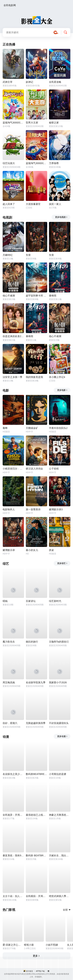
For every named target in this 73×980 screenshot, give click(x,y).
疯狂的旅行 (32, 642)
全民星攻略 (55, 82)
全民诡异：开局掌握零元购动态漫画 (13, 815)
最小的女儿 (32, 550)
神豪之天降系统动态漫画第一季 (60, 815)
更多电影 (62, 390)
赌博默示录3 (56, 509)
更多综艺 (62, 563)
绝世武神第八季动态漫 (60, 896)
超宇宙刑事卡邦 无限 (36, 296)
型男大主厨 (32, 123)
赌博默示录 (9, 550)
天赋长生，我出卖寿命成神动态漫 (60, 855)
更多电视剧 (61, 217)
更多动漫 (62, 736)
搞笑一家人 (55, 204)
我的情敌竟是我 (34, 377)
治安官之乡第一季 (12, 377)
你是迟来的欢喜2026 (13, 336)
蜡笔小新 (29, 945)
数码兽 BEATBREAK (36, 855)
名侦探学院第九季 (36, 682)
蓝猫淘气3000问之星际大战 (36, 163)
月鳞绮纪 (8, 255)
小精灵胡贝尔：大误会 (13, 469)
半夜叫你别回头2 (58, 428)
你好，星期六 (10, 723)
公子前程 (54, 469)
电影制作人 (9, 509)
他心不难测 (9, 296)
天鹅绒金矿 (32, 428)
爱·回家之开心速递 (12, 945)
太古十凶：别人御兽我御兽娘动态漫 (13, 896)
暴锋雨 (53, 296)
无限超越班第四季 (36, 723)
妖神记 (29, 82)
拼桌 (51, 550)
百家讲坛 (31, 601)
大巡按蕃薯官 (33, 204)
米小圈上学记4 (57, 377)
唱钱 (5, 601)
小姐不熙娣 (52, 945)
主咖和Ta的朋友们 (59, 642)
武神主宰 (8, 82)
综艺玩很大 (9, 163)
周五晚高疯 (9, 682)
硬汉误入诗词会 (34, 469)
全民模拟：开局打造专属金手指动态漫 (36, 896)
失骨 (28, 255)
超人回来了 (9, 204)
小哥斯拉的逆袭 (58, 774)
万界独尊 (54, 163)
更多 (36, 956)
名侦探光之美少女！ (13, 774)
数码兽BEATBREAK (36, 774)
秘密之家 (54, 123)
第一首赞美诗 (33, 509)
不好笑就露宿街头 (59, 723)
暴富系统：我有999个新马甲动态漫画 (13, 855)
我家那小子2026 (58, 682)
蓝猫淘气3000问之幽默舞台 (13, 123)
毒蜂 (5, 428)
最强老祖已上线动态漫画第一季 (36, 815)
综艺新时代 (55, 601)
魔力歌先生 (9, 642)
